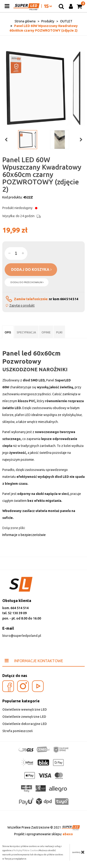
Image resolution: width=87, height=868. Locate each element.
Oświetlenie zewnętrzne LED (24, 717)
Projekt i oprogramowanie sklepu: (43, 834)
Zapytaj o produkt (22, 305)
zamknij (78, 852)
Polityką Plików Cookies (26, 850)
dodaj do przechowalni (27, 282)
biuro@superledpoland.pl (22, 636)
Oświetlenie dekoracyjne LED (25, 724)
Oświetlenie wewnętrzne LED (25, 709)
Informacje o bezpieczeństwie (24, 535)
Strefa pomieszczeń (18, 731)
